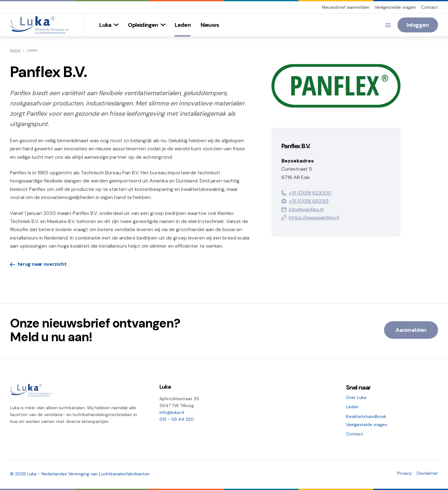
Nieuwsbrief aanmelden (346, 7)
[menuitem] (109, 25)
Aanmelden (411, 330)
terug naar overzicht (38, 264)
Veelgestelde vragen (395, 7)
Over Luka (356, 397)
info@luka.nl (172, 412)
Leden (352, 407)
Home (15, 50)
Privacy (404, 473)
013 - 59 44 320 (177, 419)
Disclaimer (427, 473)
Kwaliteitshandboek (366, 416)
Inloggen (418, 25)
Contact (429, 7)
